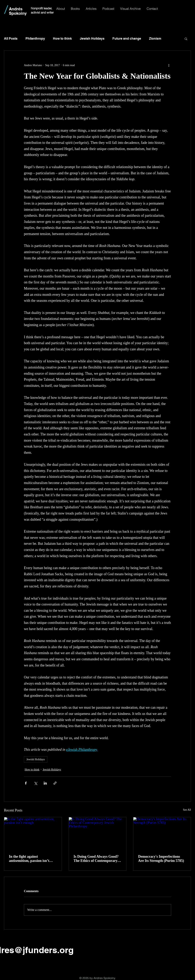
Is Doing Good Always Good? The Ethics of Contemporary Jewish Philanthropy (96, 859)
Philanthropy (35, 39)
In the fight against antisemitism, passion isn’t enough (29, 859)
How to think (62, 39)
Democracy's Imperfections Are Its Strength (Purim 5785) (161, 859)
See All (187, 810)
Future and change (127, 39)
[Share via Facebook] (26, 783)
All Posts (11, 39)
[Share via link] (55, 783)
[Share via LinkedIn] (45, 783)
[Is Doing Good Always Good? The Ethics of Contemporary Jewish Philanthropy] (98, 833)
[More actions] (169, 65)
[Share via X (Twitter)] (36, 783)
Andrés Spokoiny (18, 11)
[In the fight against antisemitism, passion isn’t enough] (33, 833)
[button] (186, 39)
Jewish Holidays (92, 39)
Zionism (155, 39)
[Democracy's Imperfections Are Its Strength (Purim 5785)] (162, 833)
